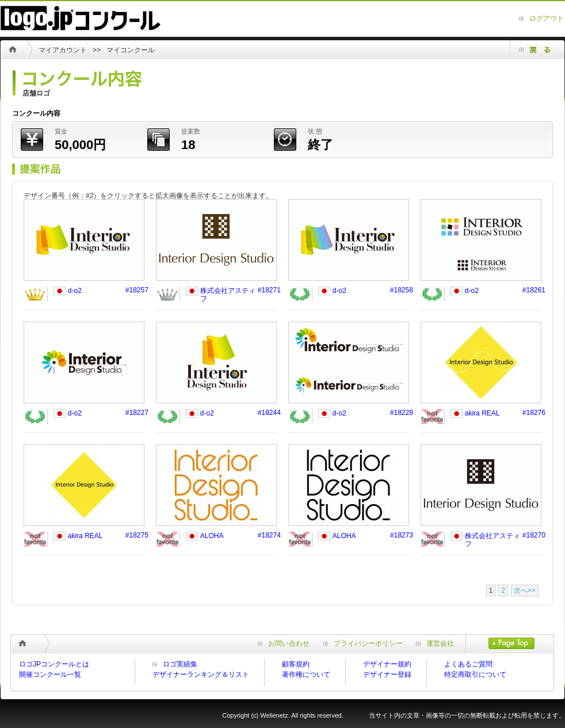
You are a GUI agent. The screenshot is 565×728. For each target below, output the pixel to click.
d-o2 (75, 291)
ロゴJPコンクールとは (54, 664)
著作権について (306, 674)
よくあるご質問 (468, 664)
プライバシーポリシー (363, 643)
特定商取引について (475, 674)
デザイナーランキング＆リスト (201, 674)
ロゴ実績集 (180, 664)
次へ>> (525, 590)
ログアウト (547, 18)
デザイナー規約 (387, 664)
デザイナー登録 (387, 674)
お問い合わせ (284, 643)
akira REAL (482, 413)
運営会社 (435, 643)
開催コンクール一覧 (50, 674)
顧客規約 (296, 664)
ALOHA (212, 536)
